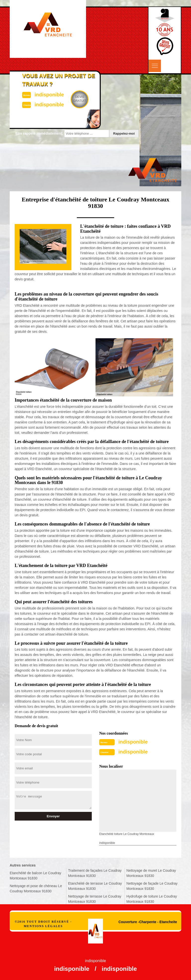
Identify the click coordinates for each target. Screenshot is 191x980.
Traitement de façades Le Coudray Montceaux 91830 (95, 873)
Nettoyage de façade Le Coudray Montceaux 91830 (152, 886)
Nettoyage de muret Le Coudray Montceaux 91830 (151, 873)
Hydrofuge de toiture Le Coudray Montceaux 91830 (152, 899)
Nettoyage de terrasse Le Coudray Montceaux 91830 (95, 899)
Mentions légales (43, 926)
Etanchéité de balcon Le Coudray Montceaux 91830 (35, 876)
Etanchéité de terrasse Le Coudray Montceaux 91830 (95, 886)
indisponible (133, 742)
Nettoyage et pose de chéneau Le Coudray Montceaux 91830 (36, 888)
